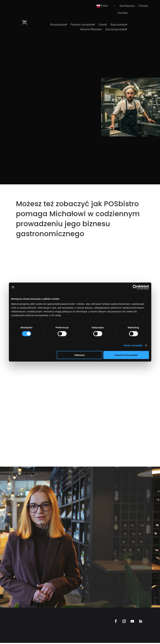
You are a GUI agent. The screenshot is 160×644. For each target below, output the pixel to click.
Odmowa (80, 355)
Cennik (103, 25)
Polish (102, 6)
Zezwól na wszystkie (126, 355)
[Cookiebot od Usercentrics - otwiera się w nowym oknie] (135, 287)
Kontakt (123, 13)
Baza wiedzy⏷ (119, 25)
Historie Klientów (91, 29)
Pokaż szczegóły (133, 345)
